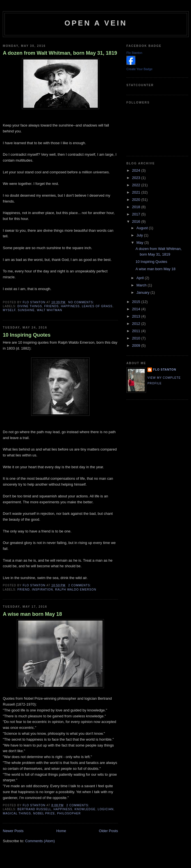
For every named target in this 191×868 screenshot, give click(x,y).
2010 (137, 338)
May (140, 243)
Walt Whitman (49, 310)
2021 (137, 192)
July (140, 235)
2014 (137, 309)
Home (61, 831)
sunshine (26, 310)
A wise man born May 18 (32, 614)
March (142, 285)
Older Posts (108, 831)
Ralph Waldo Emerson (76, 590)
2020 (137, 200)
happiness (70, 306)
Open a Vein (96, 23)
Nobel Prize (44, 813)
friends (52, 306)
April (141, 278)
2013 (137, 316)
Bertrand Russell (34, 809)
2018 (137, 207)
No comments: (82, 302)
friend (24, 590)
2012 (137, 324)
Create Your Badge (139, 69)
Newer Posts (13, 831)
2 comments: (80, 585)
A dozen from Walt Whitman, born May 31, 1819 (60, 53)
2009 (137, 345)
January (144, 292)
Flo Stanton (134, 53)
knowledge (85, 809)
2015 (137, 302)
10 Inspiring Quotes (27, 335)
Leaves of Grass (97, 306)
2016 (137, 221)
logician (106, 809)
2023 (137, 178)
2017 (137, 214)
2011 (137, 331)
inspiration (42, 590)
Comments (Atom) (40, 841)
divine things (30, 306)
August (143, 228)
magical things (17, 813)
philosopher (69, 813)
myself (9, 310)
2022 (137, 185)
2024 (137, 170)
